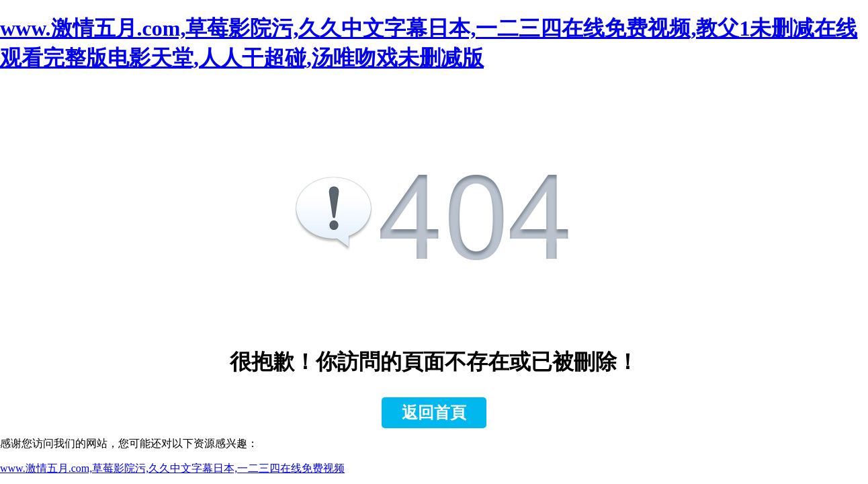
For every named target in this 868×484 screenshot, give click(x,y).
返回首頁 (434, 413)
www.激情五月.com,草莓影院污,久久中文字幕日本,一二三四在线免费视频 (172, 468)
